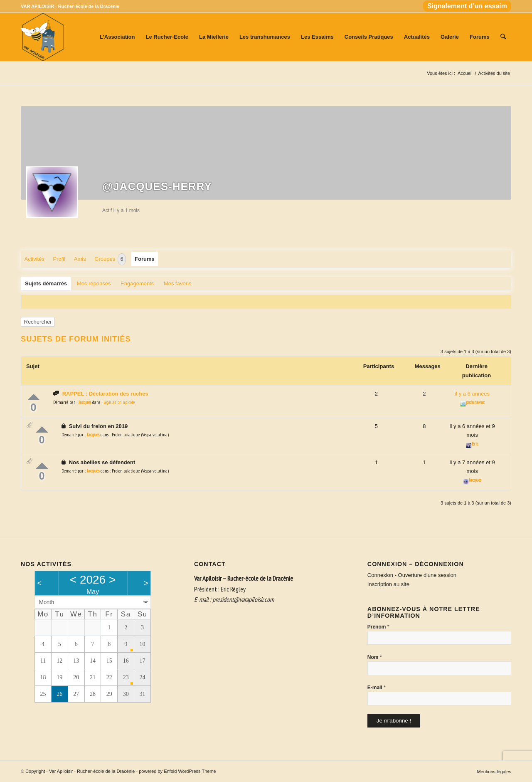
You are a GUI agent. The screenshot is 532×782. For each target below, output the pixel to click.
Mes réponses (94, 283)
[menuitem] (465, 6)
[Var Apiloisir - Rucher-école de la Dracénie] (42, 37)
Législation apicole (119, 402)
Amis (80, 259)
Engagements (137, 283)
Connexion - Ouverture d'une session (412, 575)
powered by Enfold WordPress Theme (177, 771)
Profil (59, 259)
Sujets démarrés (46, 283)
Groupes (110, 259)
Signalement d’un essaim (467, 6)
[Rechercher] (503, 37)
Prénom (378, 627)
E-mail (377, 687)
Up (34, 397)
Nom (375, 657)
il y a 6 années (472, 394)
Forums (145, 259)
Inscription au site (388, 584)
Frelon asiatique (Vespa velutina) (140, 434)
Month (47, 602)
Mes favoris (177, 283)
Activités (34, 259)
